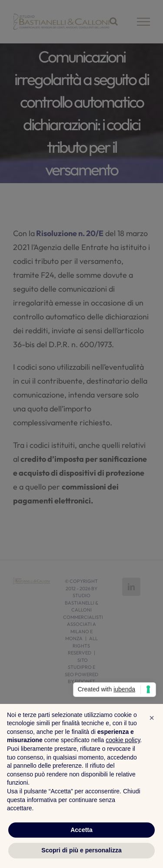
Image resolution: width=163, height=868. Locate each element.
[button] (152, 718)
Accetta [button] (81, 830)
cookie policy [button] (123, 740)
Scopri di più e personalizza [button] (81, 850)
